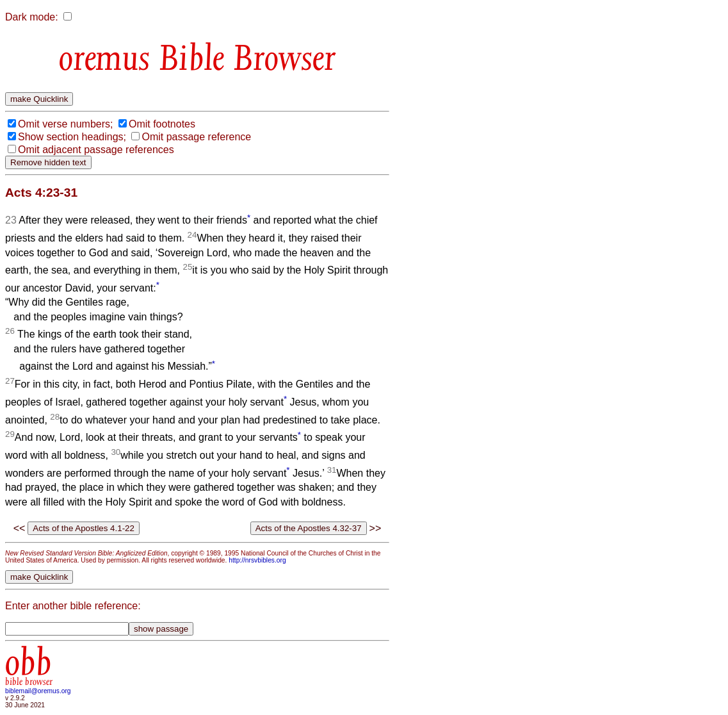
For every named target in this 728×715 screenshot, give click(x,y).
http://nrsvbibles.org (257, 560)
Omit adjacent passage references (96, 150)
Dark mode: (32, 17)
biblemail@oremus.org (38, 691)
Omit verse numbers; (65, 124)
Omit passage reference (196, 137)
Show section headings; (72, 137)
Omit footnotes (162, 124)
